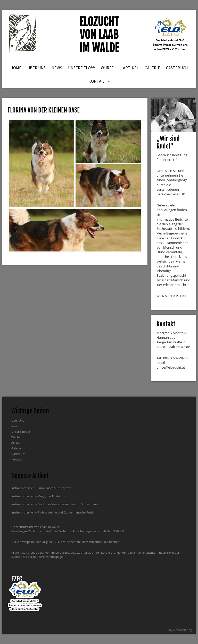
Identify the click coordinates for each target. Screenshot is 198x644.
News (57, 68)
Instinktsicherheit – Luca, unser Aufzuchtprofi (42, 488)
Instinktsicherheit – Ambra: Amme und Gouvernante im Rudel (53, 512)
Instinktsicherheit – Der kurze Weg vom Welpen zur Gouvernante (55, 504)
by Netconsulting (180, 630)
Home (16, 68)
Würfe (109, 68)
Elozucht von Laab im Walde (99, 35)
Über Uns (36, 68)
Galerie (152, 68)
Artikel (131, 68)
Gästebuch (177, 68)
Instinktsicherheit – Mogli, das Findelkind (39, 496)
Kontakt (99, 81)
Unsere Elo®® (81, 68)
